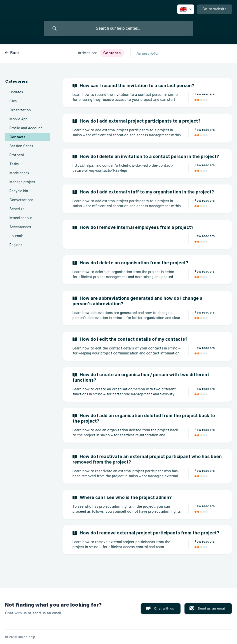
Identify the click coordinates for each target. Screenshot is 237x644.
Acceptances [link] (20, 227)
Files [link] (13, 101)
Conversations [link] (21, 200)
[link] (147, 93)
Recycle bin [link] (19, 191)
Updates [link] (16, 92)
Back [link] (15, 53)
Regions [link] (16, 245)
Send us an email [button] (212, 608)
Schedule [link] (17, 209)
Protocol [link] (17, 155)
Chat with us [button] (164, 608)
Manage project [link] (22, 182)
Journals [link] (16, 236)
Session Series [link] (21, 146)
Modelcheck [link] (19, 173)
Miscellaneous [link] (21, 218)
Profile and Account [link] (26, 128)
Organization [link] (20, 110)
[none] (186, 9)
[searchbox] (118, 28)
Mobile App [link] (18, 119)
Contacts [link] (17, 137)
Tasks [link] (14, 164)
